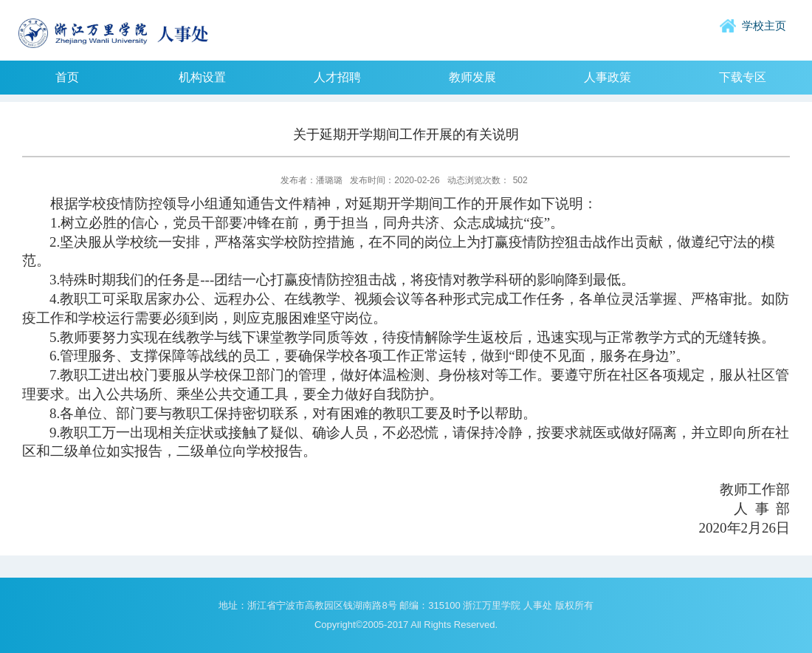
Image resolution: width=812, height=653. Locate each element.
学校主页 (764, 25)
